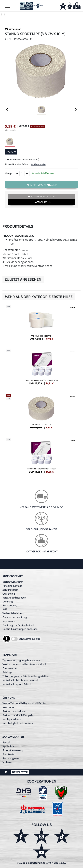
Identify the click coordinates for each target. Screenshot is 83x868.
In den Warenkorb (42, 185)
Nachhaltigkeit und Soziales (18, 723)
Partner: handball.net (14, 711)
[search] (41, 15)
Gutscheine (9, 594)
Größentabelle (38, 165)
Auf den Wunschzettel (41, 197)
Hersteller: (10, 250)
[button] (7, 6)
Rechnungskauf (11, 758)
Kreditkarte (8, 754)
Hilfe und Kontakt (12, 586)
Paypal (6, 742)
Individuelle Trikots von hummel (20, 680)
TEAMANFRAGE (41, 202)
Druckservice (9, 668)
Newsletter (8, 707)
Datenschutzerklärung (15, 617)
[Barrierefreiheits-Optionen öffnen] (7, 639)
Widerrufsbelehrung (13, 613)
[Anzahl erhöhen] (27, 174)
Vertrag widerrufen (13, 582)
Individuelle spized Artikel (17, 684)
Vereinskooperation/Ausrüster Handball (24, 664)
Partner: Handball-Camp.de (18, 715)
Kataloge (7, 672)
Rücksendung (10, 605)
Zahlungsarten (10, 590)
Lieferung (8, 602)
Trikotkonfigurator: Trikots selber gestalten (26, 676)
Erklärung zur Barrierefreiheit (18, 625)
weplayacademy (12, 719)
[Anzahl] (22, 174)
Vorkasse (7, 762)
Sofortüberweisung (13, 750)
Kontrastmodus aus (29, 639)
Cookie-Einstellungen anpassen (20, 629)
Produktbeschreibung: (19, 236)
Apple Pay (8, 746)
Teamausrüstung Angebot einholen (22, 660)
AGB (5, 609)
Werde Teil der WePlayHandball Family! (24, 703)
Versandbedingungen (14, 598)
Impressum (9, 621)
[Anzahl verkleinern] (17, 174)
